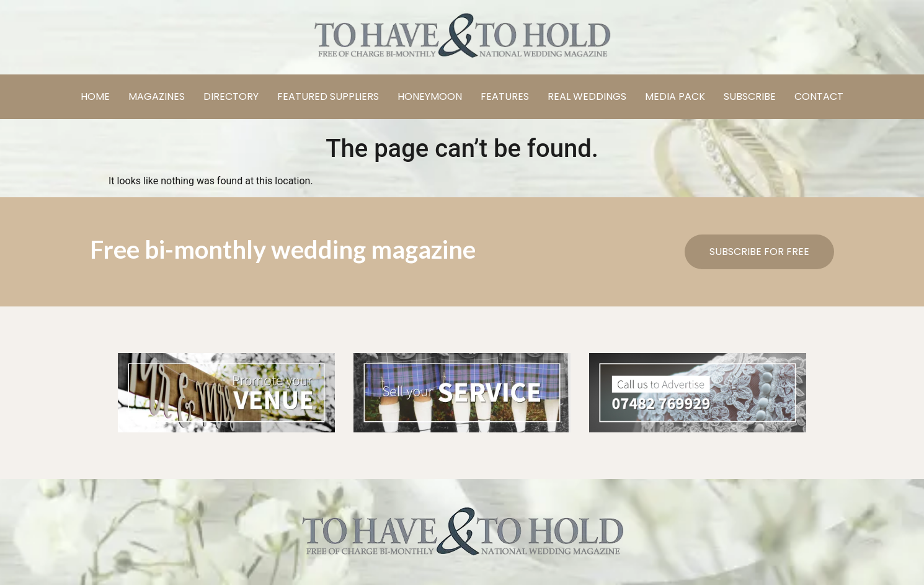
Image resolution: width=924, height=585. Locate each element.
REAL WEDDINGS (587, 96)
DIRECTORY (231, 96)
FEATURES (505, 96)
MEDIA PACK (675, 96)
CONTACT (819, 96)
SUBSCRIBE (750, 96)
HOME (95, 96)
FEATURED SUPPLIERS (328, 96)
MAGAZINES (157, 96)
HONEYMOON (430, 96)
